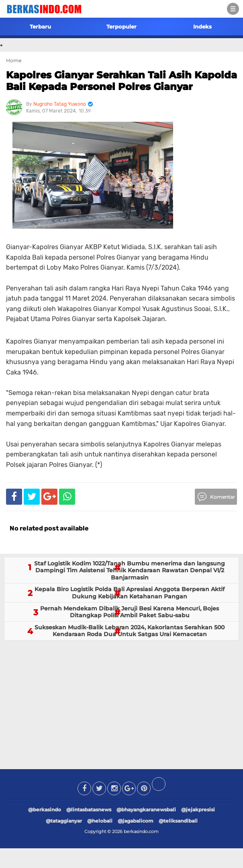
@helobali (100, 821)
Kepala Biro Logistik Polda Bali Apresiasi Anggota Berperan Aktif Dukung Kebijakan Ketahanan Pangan (130, 593)
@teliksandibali (178, 821)
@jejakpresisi (198, 810)
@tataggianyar (64, 821)
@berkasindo (45, 810)
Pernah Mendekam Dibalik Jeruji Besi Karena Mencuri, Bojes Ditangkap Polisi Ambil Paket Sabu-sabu (130, 612)
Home (14, 60)
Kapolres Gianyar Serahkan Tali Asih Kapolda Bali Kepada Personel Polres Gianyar (121, 81)
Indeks (202, 27)
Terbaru (40, 27)
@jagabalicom (136, 821)
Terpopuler (121, 27)
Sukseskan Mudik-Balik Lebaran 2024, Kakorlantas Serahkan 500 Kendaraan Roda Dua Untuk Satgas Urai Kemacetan (130, 631)
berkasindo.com (141, 831)
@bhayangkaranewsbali (146, 810)
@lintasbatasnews (89, 810)
